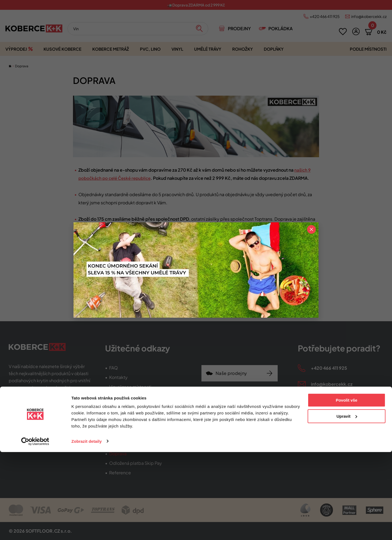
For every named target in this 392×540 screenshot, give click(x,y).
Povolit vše (346, 488)
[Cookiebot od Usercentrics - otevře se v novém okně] (35, 529)
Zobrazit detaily (87, 529)
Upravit (347, 504)
